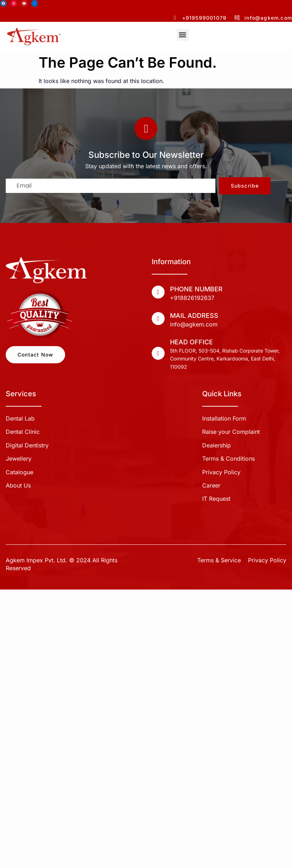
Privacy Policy (267, 560)
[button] (183, 35)
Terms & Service (219, 560)
